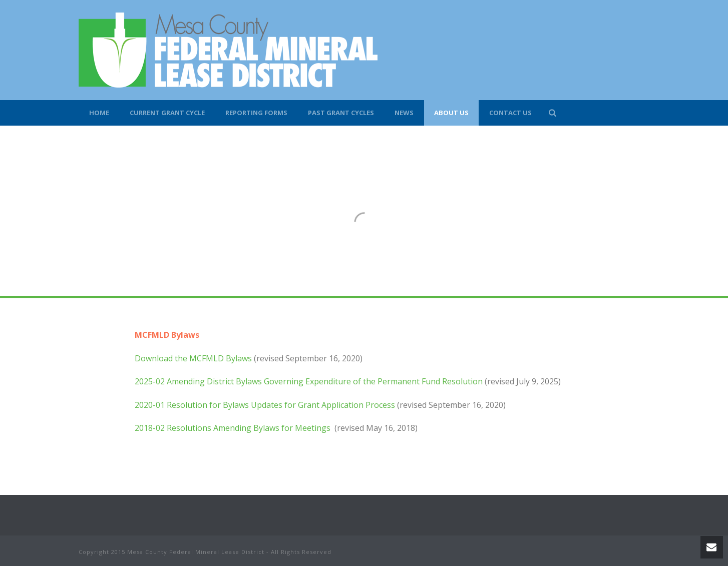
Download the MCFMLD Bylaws (193, 358)
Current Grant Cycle (167, 113)
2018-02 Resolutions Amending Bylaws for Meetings (234, 428)
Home (99, 113)
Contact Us (510, 113)
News (404, 113)
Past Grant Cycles (341, 113)
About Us (451, 113)
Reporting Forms (256, 113)
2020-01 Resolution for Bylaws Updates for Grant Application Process (265, 405)
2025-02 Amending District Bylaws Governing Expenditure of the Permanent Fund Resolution (309, 381)
